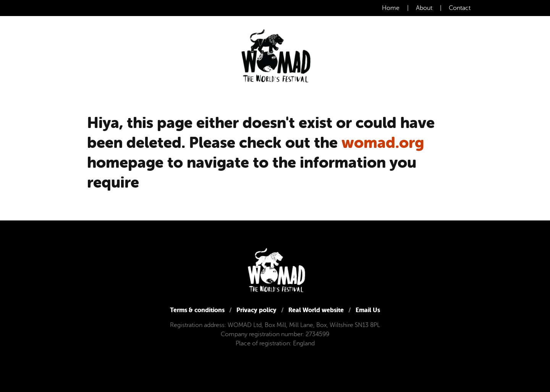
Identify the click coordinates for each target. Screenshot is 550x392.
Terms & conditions (197, 310)
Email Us (368, 310)
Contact (460, 8)
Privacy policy (256, 310)
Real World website (316, 310)
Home (391, 8)
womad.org (383, 143)
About (424, 8)
